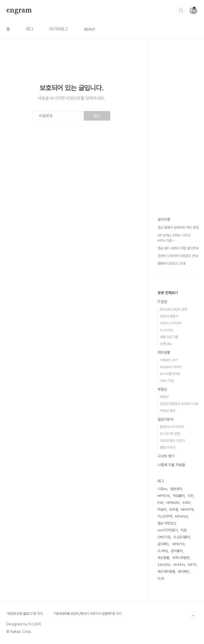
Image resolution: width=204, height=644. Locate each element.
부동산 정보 (168, 411)
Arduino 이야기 (171, 367)
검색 (181, 11)
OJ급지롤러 (182, 537)
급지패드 (163, 544)
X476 (192, 565)
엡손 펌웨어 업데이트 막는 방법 (178, 228)
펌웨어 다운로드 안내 (171, 264)
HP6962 (182, 516)
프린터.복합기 (169, 316)
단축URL (166, 344)
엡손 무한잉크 (167, 523)
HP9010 (164, 496)
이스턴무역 (165, 516)
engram (19, 10)
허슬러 (162, 510)
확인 (97, 116)
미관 (184, 530)
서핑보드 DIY (169, 360)
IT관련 (162, 302)
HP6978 (187, 510)
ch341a (179, 565)
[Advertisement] (178, 138)
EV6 (161, 503)
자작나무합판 (181, 558)
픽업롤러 (179, 496)
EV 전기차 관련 (170, 434)
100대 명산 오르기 (172, 441)
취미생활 (164, 352)
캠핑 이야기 (168, 447)
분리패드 (184, 572)
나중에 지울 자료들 (171, 465)
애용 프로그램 (169, 337)
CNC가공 (164, 537)
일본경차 (176, 489)
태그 (30, 29)
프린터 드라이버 (171, 323)
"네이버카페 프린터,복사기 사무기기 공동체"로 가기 (88, 614)
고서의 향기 (166, 456)
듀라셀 (174, 510)
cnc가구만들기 (168, 530)
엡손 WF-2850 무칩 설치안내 (178, 248)
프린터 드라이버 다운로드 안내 (178, 256)
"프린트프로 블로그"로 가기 (25, 614)
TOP (193, 616)
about (90, 29)
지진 (190, 496)
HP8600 (173, 503)
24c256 (164, 565)
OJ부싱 (163, 551)
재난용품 (163, 558)
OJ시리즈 (167, 330)
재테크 (164, 397)
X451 (186, 503)
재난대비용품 (166, 572)
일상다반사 (165, 419)
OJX (161, 578)
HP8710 (178, 544)
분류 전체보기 (168, 293)
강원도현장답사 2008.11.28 (179, 404)
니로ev (162, 489)
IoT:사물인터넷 (170, 374)
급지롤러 (177, 551)
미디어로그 (59, 29)
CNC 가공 (167, 381)
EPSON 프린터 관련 (174, 309)
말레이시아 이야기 (172, 427)
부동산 (162, 389)
